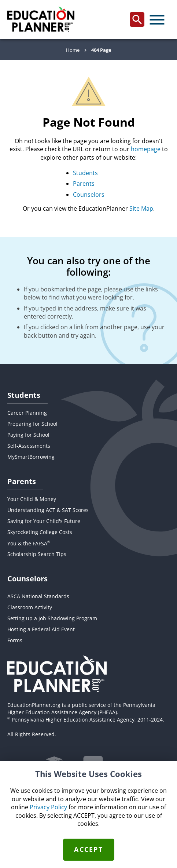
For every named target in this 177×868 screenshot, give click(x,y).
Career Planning (27, 413)
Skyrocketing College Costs (40, 532)
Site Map (141, 208)
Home (73, 50)
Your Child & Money (32, 499)
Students (85, 173)
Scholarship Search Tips (37, 554)
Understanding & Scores (48, 510)
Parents (84, 184)
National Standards (38, 596)
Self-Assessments (29, 446)
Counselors (89, 195)
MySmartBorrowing (31, 457)
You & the (29, 543)
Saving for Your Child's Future (44, 521)
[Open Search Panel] (137, 19)
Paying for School (28, 435)
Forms (15, 640)
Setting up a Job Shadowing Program (52, 618)
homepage (146, 149)
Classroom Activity (30, 607)
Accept (88, 849)
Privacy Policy (48, 807)
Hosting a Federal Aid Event (41, 629)
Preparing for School (32, 424)
